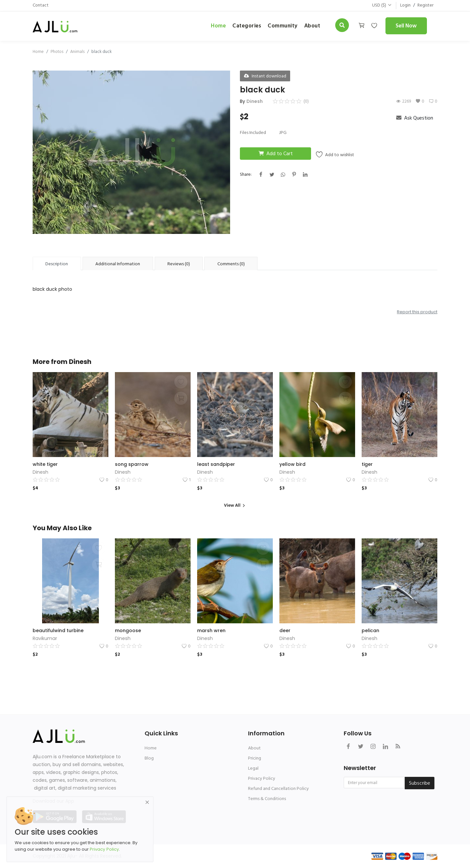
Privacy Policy (262, 778)
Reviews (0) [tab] (179, 264)
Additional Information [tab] (118, 264)
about (312, 26)
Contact (41, 5)
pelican (370, 631)
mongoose (128, 631)
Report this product (417, 312)
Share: (246, 174)
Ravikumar (45, 638)
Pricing (255, 758)
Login (405, 5)
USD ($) (381, 5)
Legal (253, 768)
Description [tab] (57, 264)
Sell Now (406, 26)
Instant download (265, 76)
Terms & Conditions (267, 799)
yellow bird (292, 464)
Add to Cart (276, 154)
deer (285, 631)
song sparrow (132, 464)
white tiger (45, 464)
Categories (247, 26)
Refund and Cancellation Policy (278, 788)
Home (218, 26)
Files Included (253, 132)
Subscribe (420, 783)
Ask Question (415, 118)
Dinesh (255, 101)
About (254, 748)
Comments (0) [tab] (231, 264)
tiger (367, 464)
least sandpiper (216, 464)
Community (283, 26)
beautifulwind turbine (58, 631)
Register (425, 5)
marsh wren (211, 631)
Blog (149, 758)
